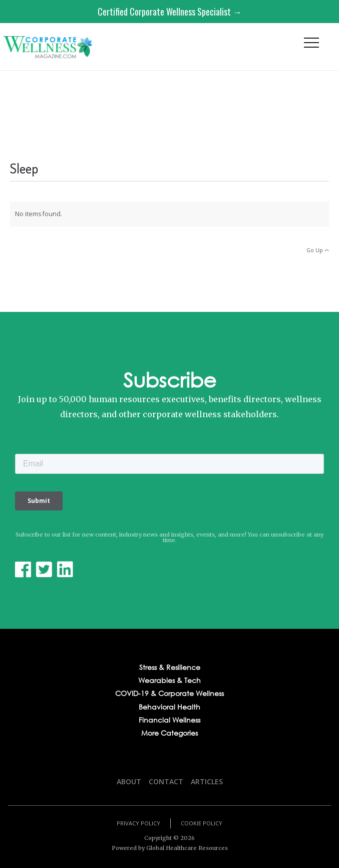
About (129, 782)
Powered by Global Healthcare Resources (170, 848)
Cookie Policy (202, 823)
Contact (166, 782)
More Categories (170, 733)
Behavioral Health (170, 707)
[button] (311, 45)
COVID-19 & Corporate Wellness (170, 693)
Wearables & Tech (170, 680)
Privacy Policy (138, 823)
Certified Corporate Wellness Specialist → (170, 12)
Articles (207, 782)
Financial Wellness (170, 720)
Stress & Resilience (170, 667)
